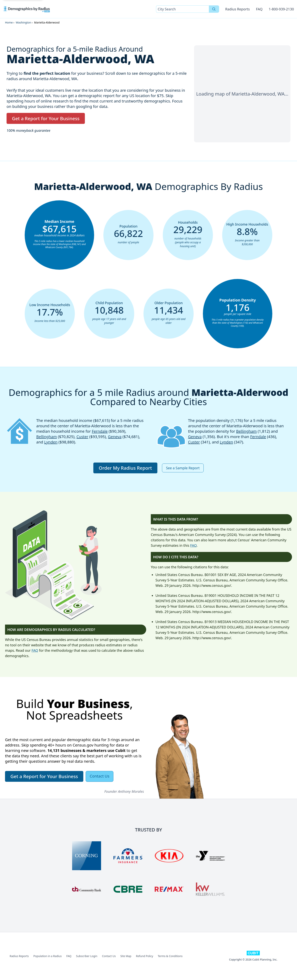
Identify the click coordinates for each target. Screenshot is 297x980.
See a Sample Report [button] (183, 468)
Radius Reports (238, 9)
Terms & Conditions (170, 956)
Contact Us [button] (100, 776)
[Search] (214, 9)
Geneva (115, 437)
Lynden (51, 442)
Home (9, 22)
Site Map (126, 956)
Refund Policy (145, 956)
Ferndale (100, 431)
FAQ (259, 9)
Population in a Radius (48, 956)
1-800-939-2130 (281, 9)
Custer (82, 437)
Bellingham (47, 437)
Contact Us (109, 956)
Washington (23, 22)
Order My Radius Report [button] (125, 468)
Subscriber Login (87, 956)
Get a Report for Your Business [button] (46, 118)
